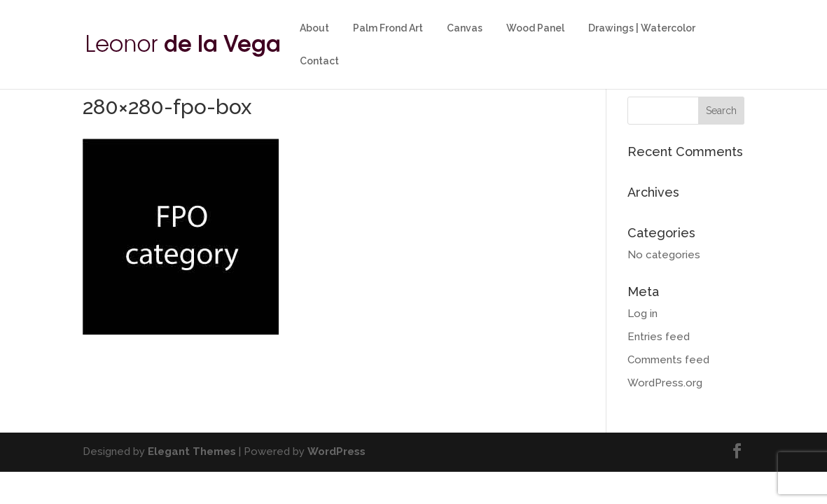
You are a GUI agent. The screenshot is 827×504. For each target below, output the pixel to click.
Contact (319, 61)
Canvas (465, 28)
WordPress (336, 451)
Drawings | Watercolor (642, 28)
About (314, 28)
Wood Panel (535, 28)
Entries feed (659, 337)
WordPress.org (665, 383)
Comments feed (668, 360)
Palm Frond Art (388, 28)
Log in (642, 314)
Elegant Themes (192, 451)
